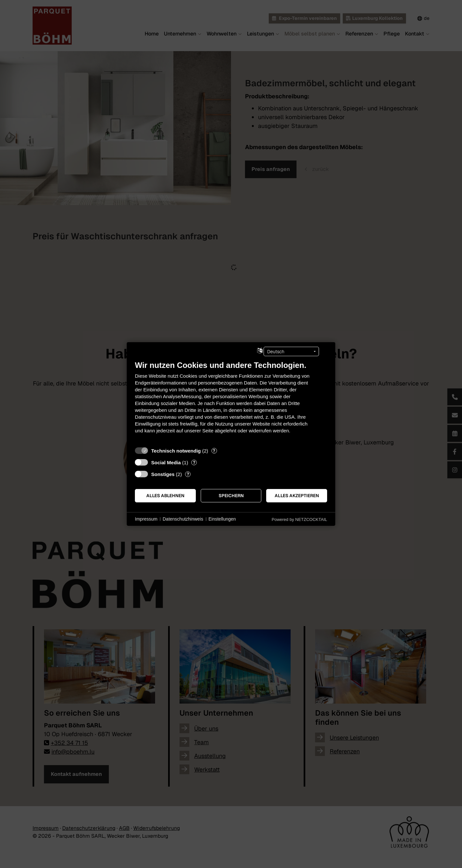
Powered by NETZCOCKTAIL (299, 519)
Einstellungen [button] (222, 519)
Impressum (146, 519)
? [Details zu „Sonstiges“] (188, 474)
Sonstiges (163, 474)
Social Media (166, 462)
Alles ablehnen (165, 496)
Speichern (231, 496)
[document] (231, 402)
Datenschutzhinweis (183, 519)
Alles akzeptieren (297, 496)
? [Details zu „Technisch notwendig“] (214, 451)
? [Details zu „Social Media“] (194, 462)
